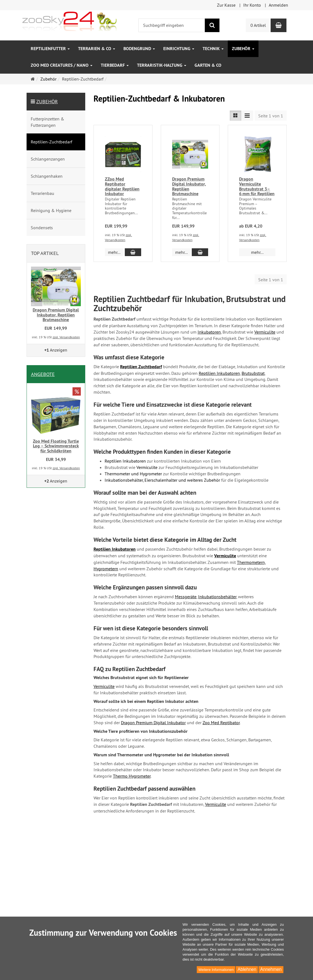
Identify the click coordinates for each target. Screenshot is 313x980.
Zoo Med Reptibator (221, 723)
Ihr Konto (252, 5)
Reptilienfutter (50, 49)
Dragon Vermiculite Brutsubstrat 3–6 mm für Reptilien (257, 186)
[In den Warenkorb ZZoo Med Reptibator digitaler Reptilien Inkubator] (133, 252)
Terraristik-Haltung (162, 65)
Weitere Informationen (216, 970)
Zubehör (243, 49)
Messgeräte (186, 597)
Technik (213, 49)
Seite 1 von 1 (271, 116)
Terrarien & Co (97, 49)
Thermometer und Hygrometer (133, 474)
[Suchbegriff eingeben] (172, 25)
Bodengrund (139, 49)
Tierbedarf (115, 65)
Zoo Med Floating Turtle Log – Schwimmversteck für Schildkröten (56, 446)
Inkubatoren (209, 332)
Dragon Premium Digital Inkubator (153, 723)
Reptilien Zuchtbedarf (141, 367)
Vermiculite (265, 332)
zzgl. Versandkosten (66, 337)
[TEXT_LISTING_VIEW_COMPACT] (247, 116)
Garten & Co (208, 65)
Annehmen (271, 969)
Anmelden (278, 5)
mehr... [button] (114, 252)
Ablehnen (247, 969)
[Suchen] (212, 25)
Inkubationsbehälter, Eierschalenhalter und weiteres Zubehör (162, 480)
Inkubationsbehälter (217, 597)
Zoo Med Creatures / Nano (62, 65)
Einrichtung (179, 49)
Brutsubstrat (253, 373)
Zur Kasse (226, 5)
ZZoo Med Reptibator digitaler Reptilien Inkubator (122, 186)
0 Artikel (258, 25)
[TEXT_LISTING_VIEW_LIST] (236, 116)
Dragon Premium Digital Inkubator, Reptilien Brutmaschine (189, 186)
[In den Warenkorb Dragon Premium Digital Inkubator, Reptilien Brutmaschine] (200, 252)
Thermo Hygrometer (132, 776)
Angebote (43, 374)
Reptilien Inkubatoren (219, 373)
